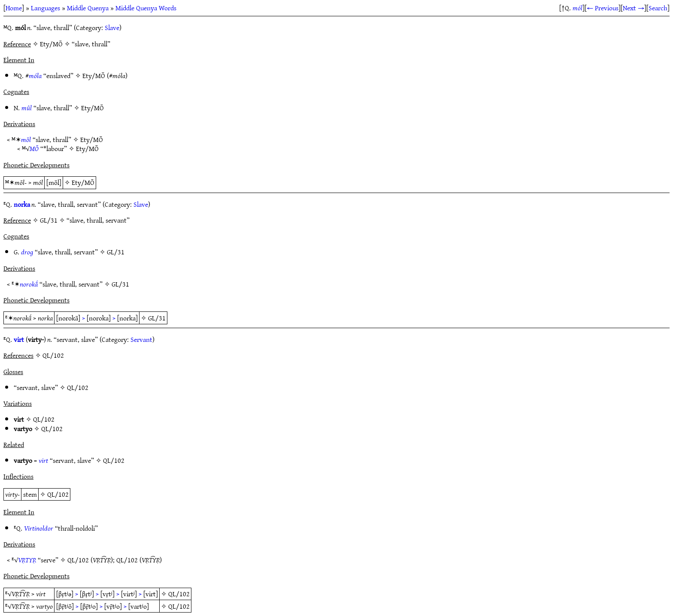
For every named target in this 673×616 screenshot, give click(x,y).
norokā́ (29, 284)
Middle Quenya (88, 8)
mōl (26, 139)
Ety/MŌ (94, 75)
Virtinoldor (39, 528)
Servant (141, 339)
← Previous (603, 8)
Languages (45, 8)
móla (35, 75)
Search (658, 8)
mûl (27, 108)
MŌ (34, 148)
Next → (634, 8)
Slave (112, 27)
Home (14, 8)
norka (22, 204)
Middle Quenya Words (146, 8)
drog (27, 252)
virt (19, 339)
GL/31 (116, 252)
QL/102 (78, 387)
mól (578, 8)
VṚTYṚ (27, 560)
